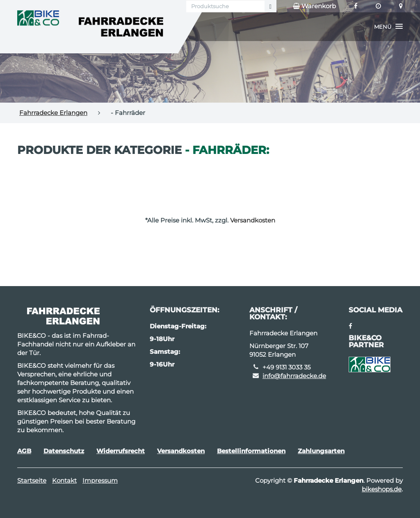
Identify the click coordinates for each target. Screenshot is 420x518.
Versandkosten (253, 220)
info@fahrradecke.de (294, 376)
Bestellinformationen (251, 451)
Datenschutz (64, 451)
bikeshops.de (382, 489)
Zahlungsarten (321, 451)
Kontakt (64, 480)
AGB (24, 451)
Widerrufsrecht (121, 451)
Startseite (32, 480)
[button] (388, 27)
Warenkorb (314, 6)
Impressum (100, 480)
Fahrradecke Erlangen (53, 113)
